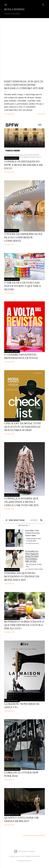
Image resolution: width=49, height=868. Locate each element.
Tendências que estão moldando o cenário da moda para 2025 (22, 576)
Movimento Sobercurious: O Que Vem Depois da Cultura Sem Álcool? (24, 625)
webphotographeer (33, 856)
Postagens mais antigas (34, 835)
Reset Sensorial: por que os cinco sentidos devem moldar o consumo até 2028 (24, 85)
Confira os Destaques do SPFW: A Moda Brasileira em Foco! (23, 165)
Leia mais (41, 114)
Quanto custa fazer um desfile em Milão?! (21, 819)
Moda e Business (14, 9)
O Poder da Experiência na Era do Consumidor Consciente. (23, 237)
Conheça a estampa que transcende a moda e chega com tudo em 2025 (21, 502)
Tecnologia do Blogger (24, 851)
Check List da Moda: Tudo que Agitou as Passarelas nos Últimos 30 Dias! (23, 427)
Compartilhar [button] (9, 114)
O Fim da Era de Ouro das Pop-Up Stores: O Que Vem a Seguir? (23, 286)
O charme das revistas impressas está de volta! (21, 356)
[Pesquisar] (43, 4)
